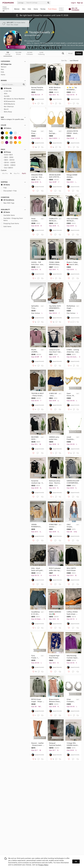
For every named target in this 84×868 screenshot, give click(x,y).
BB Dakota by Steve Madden (13, 99)
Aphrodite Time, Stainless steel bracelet (35, 307)
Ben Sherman (7, 107)
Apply (24, 173)
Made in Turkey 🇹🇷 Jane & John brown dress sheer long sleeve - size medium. (73, 263)
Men (24, 9)
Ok (76, 862)
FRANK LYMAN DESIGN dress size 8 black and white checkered (55, 263)
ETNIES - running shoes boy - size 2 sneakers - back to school (73, 351)
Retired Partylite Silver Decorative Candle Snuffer (38, 89)
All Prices (6, 152)
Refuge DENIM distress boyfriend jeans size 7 (72, 176)
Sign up (80, 3)
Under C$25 (7, 155)
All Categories (6, 64)
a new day (6, 91)
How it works (61, 9)
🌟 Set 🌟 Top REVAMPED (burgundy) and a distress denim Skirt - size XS (73, 89)
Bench (5, 109)
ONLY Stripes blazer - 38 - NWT (71, 526)
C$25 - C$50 (7, 157)
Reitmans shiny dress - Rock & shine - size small (55, 482)
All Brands (6, 88)
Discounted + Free (9, 191)
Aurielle (5, 96)
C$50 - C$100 (8, 160)
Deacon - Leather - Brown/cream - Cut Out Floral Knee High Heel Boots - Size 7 (37, 744)
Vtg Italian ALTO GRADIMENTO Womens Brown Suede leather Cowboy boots (55, 307)
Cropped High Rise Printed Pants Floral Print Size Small (55, 657)
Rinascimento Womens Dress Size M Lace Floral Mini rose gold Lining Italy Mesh (55, 700)
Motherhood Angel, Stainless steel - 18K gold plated (71, 307)
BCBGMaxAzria (8, 104)
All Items (5, 185)
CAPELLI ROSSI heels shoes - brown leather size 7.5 (72, 613)
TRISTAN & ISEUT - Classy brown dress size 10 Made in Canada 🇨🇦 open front (38, 395)
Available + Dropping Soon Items (12, 219)
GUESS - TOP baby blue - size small (37, 263)
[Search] (36, 3)
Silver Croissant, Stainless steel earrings (70, 700)
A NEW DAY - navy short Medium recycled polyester (53, 395)
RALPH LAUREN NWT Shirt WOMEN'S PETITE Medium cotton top (35, 351)
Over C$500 (7, 168)
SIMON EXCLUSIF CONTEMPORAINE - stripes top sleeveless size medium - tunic (73, 482)
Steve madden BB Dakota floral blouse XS (35, 220)
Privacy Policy (43, 865)
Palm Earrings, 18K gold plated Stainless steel (52, 132)
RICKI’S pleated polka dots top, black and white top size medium (55, 569)
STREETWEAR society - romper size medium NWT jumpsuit (53, 526)
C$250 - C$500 (8, 165)
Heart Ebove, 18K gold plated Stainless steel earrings (71, 395)
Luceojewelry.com (33, 41)
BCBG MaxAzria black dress (55, 89)
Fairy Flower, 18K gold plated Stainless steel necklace (35, 657)
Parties (43, 9)
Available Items (8, 215)
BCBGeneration (8, 101)
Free (4, 188)
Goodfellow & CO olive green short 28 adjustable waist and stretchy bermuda (35, 613)
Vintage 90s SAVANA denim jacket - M (72, 744)
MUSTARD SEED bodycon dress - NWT (35, 438)
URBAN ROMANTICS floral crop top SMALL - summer (37, 526)
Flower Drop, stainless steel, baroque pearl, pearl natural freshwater (35, 132)
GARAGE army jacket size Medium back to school (55, 438)
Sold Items (6, 226)
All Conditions (7, 200)
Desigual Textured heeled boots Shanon (55, 744)
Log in (73, 3)
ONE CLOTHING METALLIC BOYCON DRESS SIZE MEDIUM (73, 220)
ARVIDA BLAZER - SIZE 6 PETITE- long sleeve (55, 176)
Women (17, 9)
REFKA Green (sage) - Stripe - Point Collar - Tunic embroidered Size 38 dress (37, 700)
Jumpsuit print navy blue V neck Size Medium (55, 351)
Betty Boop (6, 112)
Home (36, 9)
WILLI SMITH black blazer (71, 569)
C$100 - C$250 (8, 162)
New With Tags (8, 203)
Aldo (4, 94)
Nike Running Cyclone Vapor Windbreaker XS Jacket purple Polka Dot (73, 657)
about (70, 53)
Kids (29, 9)
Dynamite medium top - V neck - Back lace (37, 482)
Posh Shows (52, 9)
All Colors (6, 128)
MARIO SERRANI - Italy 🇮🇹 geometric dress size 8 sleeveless (55, 613)
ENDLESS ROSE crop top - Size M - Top (38, 176)
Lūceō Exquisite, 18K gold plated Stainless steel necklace (70, 438)
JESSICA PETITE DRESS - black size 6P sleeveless (72, 132)
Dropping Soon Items (10, 223)
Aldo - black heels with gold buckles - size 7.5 (38, 569)
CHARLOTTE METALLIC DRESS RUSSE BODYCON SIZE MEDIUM (53, 220)
